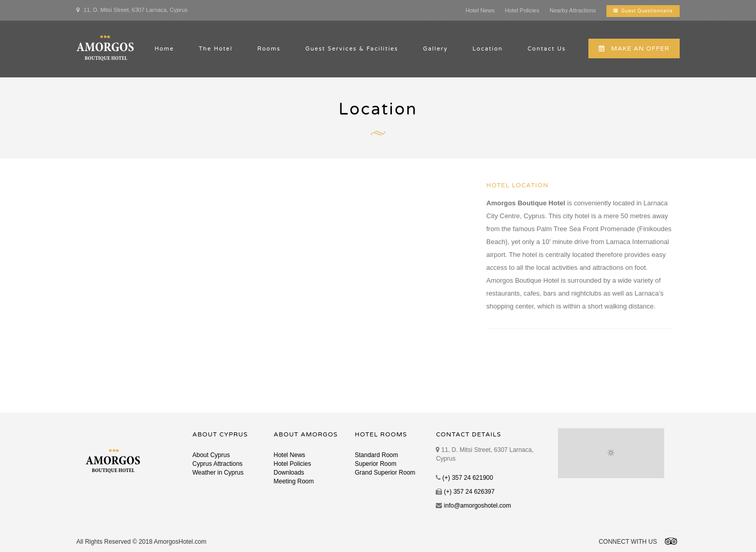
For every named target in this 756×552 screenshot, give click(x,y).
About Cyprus (211, 455)
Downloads (289, 473)
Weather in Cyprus (218, 473)
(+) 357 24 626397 (469, 492)
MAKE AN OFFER (634, 48)
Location (488, 49)
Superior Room (376, 464)
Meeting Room (293, 481)
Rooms (269, 49)
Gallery (435, 49)
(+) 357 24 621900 (468, 478)
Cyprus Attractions (217, 464)
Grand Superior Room (385, 473)
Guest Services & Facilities (352, 49)
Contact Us (547, 49)
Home (165, 49)
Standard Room (376, 455)
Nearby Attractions (573, 10)
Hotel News (480, 10)
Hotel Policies (522, 10)
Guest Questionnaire (643, 11)
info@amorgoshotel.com (478, 506)
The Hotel (216, 49)
